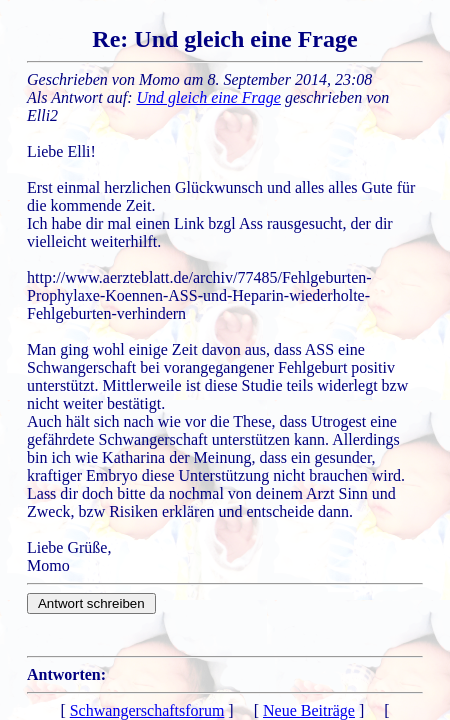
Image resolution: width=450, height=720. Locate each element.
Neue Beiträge (309, 710)
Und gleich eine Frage (209, 97)
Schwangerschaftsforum (147, 710)
